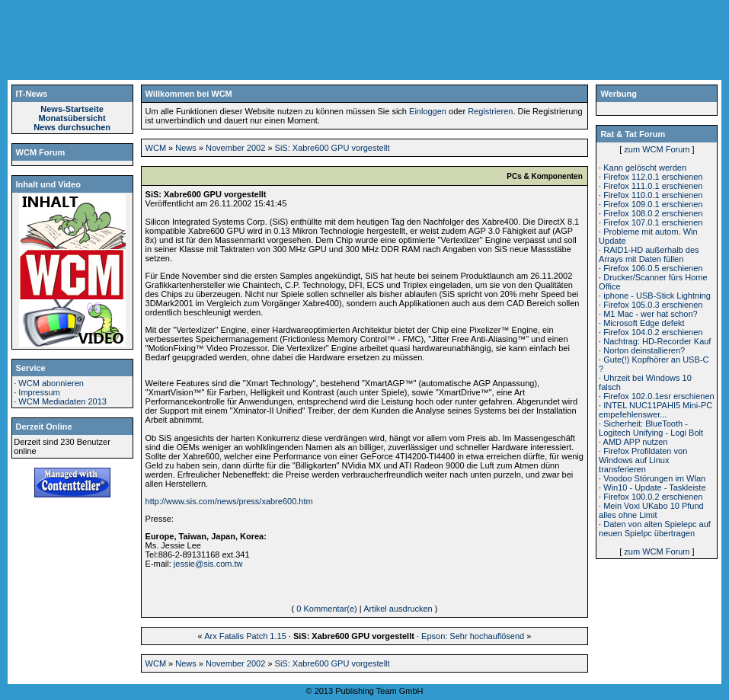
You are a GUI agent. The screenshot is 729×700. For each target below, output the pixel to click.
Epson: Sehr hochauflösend (473, 636)
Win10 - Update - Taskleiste (654, 487)
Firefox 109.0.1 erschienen (653, 204)
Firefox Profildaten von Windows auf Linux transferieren (643, 460)
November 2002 (235, 148)
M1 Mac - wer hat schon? (651, 314)
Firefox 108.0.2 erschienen (653, 213)
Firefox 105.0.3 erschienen (653, 305)
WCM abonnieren (51, 383)
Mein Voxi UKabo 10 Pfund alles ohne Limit (651, 510)
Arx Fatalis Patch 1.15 (245, 636)
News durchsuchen (72, 127)
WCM (156, 148)
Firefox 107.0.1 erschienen (653, 222)
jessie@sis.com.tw (208, 564)
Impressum (39, 392)
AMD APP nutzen (636, 442)
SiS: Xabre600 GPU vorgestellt (333, 148)
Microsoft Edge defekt (644, 323)
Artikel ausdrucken (398, 609)
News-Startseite (72, 109)
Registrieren (490, 111)
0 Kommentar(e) (326, 609)
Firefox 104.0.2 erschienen (653, 332)
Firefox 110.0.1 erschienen (653, 195)
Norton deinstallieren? (644, 350)
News (186, 148)
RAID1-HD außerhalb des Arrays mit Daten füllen (649, 254)
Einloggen (428, 111)
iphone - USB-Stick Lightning (657, 296)
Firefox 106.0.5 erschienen (653, 268)
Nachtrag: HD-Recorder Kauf (657, 341)
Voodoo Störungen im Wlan (654, 478)
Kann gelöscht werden (645, 168)
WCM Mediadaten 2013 (62, 401)
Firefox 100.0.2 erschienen (653, 497)
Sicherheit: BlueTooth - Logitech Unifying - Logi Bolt (651, 428)
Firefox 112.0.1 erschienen (653, 177)
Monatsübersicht (72, 118)
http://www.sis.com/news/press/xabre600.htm (229, 501)
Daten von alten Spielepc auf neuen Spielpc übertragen (655, 529)
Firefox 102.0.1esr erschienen (659, 396)
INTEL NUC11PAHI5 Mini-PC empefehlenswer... (655, 410)
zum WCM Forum (657, 149)
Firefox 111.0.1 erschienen (653, 186)
